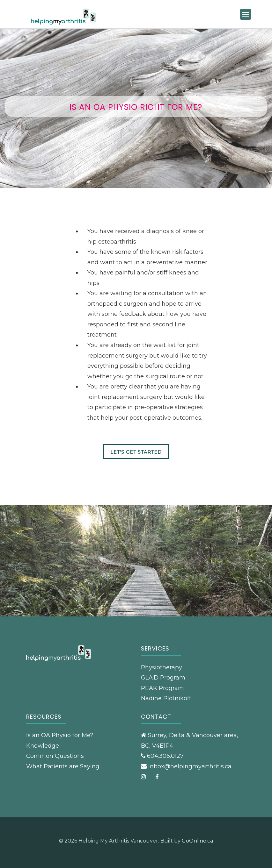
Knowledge (43, 746)
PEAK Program (162, 688)
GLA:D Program (163, 678)
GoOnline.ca (197, 841)
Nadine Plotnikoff (166, 698)
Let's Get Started (136, 452)
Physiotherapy (162, 667)
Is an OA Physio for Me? (60, 735)
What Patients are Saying (63, 766)
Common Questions (55, 756)
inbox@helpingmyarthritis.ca (190, 766)
